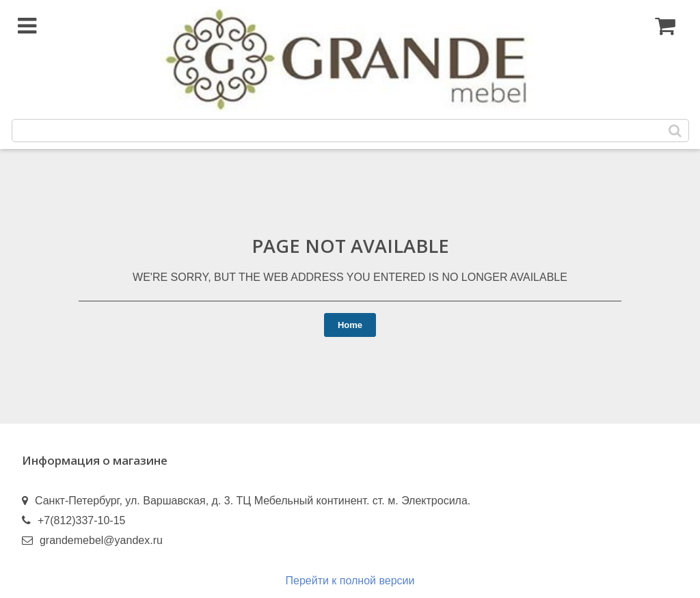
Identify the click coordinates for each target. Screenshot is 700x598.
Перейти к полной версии (350, 581)
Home (350, 325)
